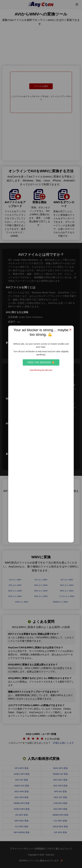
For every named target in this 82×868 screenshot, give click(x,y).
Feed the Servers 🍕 (41, 362)
